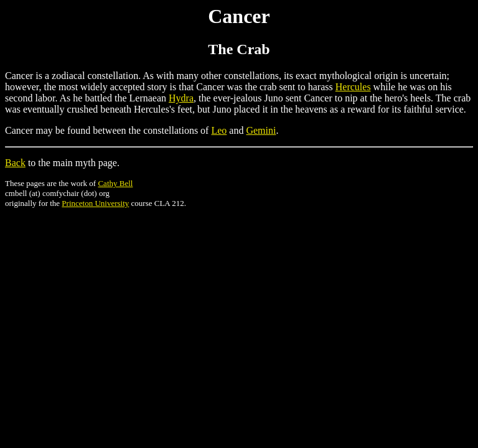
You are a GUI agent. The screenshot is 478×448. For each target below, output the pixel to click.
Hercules (353, 87)
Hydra (181, 98)
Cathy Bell (115, 183)
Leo (219, 130)
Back (15, 163)
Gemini (261, 130)
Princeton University (95, 203)
